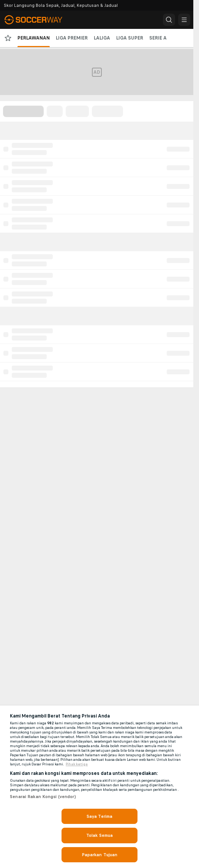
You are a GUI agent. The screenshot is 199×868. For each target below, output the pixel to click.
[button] (169, 20)
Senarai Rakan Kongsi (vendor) (43, 797)
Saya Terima (99, 816)
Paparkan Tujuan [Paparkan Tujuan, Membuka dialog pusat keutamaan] (100, 855)
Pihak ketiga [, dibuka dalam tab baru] (77, 764)
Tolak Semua (99, 835)
